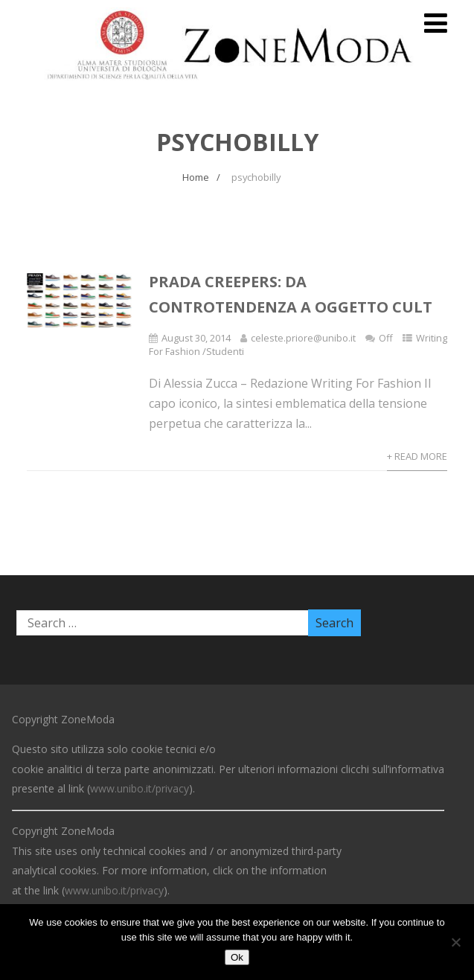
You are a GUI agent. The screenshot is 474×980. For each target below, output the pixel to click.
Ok (237, 957)
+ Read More (417, 456)
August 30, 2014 (196, 338)
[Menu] (436, 23)
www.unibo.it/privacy (140, 788)
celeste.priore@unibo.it (303, 338)
